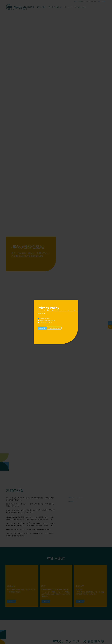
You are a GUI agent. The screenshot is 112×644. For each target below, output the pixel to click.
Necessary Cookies (45, 318)
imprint (43, 313)
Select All (42, 328)
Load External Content (45, 323)
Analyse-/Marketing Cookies (47, 321)
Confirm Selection (54, 328)
